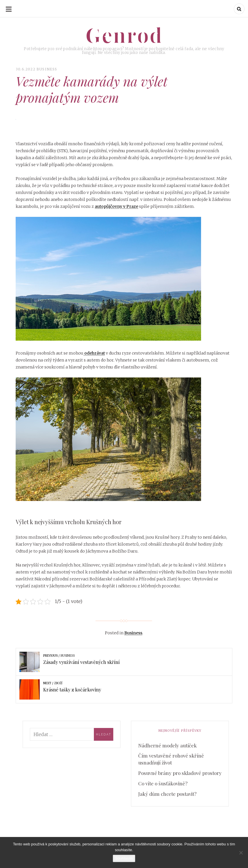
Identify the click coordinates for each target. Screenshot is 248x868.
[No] (241, 853)
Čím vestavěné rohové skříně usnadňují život (171, 759)
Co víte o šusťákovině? (163, 783)
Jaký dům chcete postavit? (167, 794)
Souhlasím (124, 858)
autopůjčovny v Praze (116, 206)
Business (47, 69)
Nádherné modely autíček (167, 745)
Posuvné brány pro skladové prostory (180, 773)
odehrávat (94, 353)
